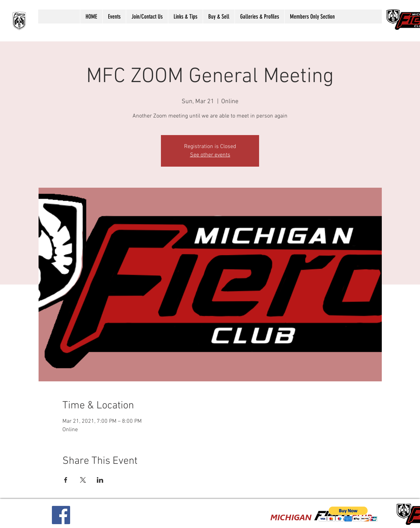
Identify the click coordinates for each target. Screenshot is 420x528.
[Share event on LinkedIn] (100, 480)
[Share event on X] (83, 480)
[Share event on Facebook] (66, 480)
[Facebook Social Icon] (61, 515)
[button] (114, 16)
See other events (210, 155)
